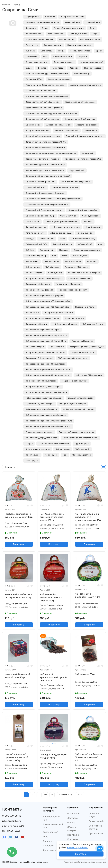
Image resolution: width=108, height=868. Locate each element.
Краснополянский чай (59, 79)
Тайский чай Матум (62, 244)
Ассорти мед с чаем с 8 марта (59, 313)
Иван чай (74, 68)
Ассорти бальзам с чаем (72, 17)
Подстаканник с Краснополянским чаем (45, 85)
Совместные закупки (95, 827)
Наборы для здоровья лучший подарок (44, 398)
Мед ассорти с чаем (62, 57)
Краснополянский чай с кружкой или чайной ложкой (51, 113)
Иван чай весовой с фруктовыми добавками (47, 74)
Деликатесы (47, 51)
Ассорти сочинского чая (37, 130)
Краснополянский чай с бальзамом (43, 102)
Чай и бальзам (52, 267)
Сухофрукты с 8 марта (36, 324)
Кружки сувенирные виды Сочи (54, 444)
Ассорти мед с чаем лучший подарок (43, 387)
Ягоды (61, 51)
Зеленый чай (90, 130)
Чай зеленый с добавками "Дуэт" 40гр (88, 595)
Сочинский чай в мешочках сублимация (45, 193)
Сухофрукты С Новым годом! (39, 358)
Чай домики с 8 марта (93, 324)
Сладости (82, 57)
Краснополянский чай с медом (80, 102)
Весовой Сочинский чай (67, 130)
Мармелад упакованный (91, 62)
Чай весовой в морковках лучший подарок (46, 415)
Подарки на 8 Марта (85, 307)
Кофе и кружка (80, 256)
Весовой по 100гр (34, 79)
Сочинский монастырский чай (40, 182)
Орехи (99, 51)
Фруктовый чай (77, 170)
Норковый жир (93, 22)
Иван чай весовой (93, 68)
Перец (45, 28)
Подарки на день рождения (87, 250)
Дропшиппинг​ (96, 833)
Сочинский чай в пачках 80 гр (40, 216)
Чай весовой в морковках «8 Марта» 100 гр (46, 335)
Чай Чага (30, 250)
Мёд (45, 57)
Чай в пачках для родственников (41, 438)
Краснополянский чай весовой (41, 91)
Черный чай (88, 153)
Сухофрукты (31, 57)
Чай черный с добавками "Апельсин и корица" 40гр (89, 757)
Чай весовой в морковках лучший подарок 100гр (49, 421)
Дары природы (32, 17)
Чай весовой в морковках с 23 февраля (44, 296)
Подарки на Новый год (82, 341)
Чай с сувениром (90, 216)
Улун (100, 244)
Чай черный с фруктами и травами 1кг (83, 159)
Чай (54, 256)
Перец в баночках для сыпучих (69, 28)
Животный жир (72, 22)
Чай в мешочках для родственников (80, 438)
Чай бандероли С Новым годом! (73, 358)
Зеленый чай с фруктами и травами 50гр (45, 148)
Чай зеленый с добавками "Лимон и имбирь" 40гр (51, 598)
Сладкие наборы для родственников (76, 432)
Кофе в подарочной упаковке (40, 39)
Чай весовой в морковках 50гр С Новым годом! (48, 375)
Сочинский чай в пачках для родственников (47, 204)
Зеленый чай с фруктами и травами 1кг (85, 136)
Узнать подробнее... (78, 847)
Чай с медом (51, 455)
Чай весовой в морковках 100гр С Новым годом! (48, 370)
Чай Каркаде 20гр (85, 674)
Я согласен (81, 854)
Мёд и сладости (67, 39)
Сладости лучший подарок (81, 398)
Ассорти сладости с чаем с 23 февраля (44, 279)
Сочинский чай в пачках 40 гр (83, 210)
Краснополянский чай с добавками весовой (47, 96)
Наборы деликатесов (80, 51)
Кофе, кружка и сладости (38, 449)
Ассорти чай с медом (87, 125)
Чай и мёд (92, 261)
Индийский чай (93, 227)
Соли (92, 28)
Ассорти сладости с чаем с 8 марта (42, 318)
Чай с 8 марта (32, 313)
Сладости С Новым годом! (83, 353)
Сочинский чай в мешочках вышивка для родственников (53, 199)
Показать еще (66, 795)
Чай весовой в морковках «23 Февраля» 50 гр (47, 307)
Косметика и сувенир (36, 256)
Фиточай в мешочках (36, 227)
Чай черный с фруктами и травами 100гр (45, 165)
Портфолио (73, 835)
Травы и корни (33, 222)
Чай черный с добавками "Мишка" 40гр (54, 756)
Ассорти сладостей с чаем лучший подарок (46, 392)
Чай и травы (58, 68)
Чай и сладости (52, 261)
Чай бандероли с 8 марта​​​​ (65, 324)
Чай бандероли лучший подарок (78, 409)
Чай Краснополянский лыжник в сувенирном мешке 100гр (52, 517)
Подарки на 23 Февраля (76, 267)
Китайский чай (47, 239)
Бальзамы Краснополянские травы (42, 22)
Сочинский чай (33, 125)
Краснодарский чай (52, 818)
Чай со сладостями (82, 455)
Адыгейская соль (34, 34)
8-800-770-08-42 (12, 816)
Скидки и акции (94, 815)
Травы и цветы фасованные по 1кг (62, 222)
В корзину (19, 544)
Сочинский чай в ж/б (36, 187)
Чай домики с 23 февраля (68, 284)
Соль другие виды (78, 34)
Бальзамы (50, 17)
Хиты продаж (32, 461)
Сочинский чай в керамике (65, 187)
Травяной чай (51, 832)
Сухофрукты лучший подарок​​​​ (40, 404)
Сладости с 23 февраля (79, 279)
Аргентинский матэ (35, 233)
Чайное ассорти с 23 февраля (73, 290)
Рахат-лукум (32, 45)
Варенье (48, 841)
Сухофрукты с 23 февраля (38, 284)
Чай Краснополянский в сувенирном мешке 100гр (19, 515)
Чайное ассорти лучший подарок (41, 409)
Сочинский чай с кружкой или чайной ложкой (48, 176)
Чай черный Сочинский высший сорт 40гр (18, 676)
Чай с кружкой (82, 449)
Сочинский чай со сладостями (76, 182)
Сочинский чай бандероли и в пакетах (44, 210)
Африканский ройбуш (61, 233)
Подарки (63, 250)
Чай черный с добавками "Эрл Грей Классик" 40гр (18, 596)
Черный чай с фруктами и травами (42, 159)
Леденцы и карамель (64, 62)
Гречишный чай (85, 233)
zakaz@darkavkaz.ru (12, 821)
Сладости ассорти (53, 45)
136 (46, 795)
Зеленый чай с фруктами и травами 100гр (46, 142)
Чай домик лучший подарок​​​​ (73, 404)
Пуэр (62, 239)
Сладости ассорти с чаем (79, 45)
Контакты (73, 839)
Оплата (71, 823)
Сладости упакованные (37, 62)
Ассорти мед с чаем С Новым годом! (87, 347)
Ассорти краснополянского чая (86, 85)
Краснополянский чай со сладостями (44, 108)
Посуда (29, 444)
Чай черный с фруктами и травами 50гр (45, 170)
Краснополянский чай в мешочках (42, 119)
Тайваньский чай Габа (36, 244)
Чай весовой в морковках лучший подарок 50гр (48, 426)
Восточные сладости (90, 39)
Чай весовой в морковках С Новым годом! (45, 364)
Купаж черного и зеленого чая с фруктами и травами (51, 153)
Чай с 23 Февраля (34, 273)
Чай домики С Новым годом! (89, 375)
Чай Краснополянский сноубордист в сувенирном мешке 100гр (89, 517)
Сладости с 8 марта (74, 318)
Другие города (82, 444)
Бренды (17, 5)
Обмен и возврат (72, 829)
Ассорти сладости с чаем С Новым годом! (45, 353)
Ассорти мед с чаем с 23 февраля (84, 273)
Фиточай (88, 222)
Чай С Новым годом (35, 347)
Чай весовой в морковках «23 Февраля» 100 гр (48, 301)
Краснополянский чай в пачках (80, 119)
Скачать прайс (97, 821)
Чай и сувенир (33, 267)
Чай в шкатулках (68, 216)
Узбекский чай (85, 244)
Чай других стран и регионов (66, 227)
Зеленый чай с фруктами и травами (43, 136)
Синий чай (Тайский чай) (83, 239)
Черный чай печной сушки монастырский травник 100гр (17, 757)
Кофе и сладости (73, 261)
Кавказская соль (56, 34)
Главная (6, 5)
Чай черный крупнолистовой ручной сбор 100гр (53, 677)
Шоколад (42, 68)
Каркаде (30, 239)
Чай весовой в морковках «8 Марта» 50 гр (46, 341)
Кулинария (31, 28)
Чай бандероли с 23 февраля (39, 290)
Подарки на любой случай (75, 381)
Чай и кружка (32, 261)
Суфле (29, 68)
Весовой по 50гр (82, 74)
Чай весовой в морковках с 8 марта (43, 330)
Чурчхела (30, 51)
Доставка (72, 818)
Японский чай (47, 250)
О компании (74, 814)
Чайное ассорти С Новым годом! (41, 381)
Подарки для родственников (39, 432)
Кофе (95, 34)
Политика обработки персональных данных (85, 862)
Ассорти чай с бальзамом (58, 125)
